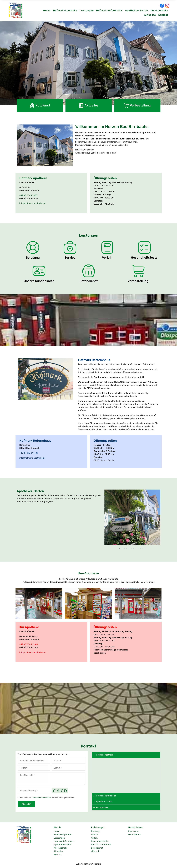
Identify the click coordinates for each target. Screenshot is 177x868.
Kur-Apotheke (159, 10)
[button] (107, 518)
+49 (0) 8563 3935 (28, 195)
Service (95, 835)
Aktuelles (150, 15)
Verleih (94, 838)
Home (47, 10)
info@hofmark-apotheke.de (32, 203)
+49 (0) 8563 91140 (29, 644)
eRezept (95, 851)
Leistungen (87, 10)
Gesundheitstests (100, 841)
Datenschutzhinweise (41, 798)
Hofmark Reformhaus (109, 10)
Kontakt (163, 15)
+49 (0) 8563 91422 (29, 453)
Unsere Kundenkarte (101, 845)
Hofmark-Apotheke (65, 10)
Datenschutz (134, 835)
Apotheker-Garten (136, 10)
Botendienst (97, 848)
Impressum (134, 831)
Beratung (96, 831)
